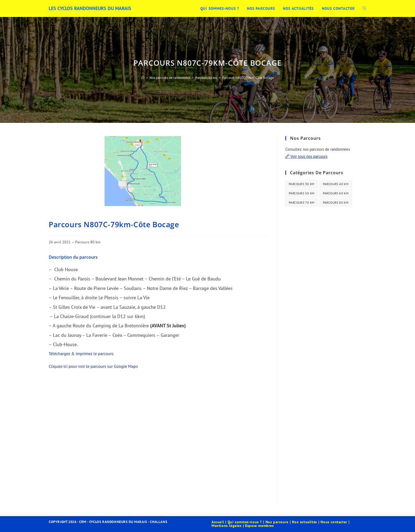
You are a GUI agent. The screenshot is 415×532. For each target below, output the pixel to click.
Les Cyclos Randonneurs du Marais (90, 8)
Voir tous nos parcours (306, 156)
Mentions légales (227, 526)
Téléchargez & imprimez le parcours (81, 354)
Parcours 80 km (88, 242)
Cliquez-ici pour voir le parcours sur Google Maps (93, 366)
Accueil (218, 522)
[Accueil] (143, 78)
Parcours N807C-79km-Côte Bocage (248, 78)
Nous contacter (334, 522)
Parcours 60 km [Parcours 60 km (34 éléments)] (336, 193)
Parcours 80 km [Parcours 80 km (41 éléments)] (336, 202)
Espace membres (259, 526)
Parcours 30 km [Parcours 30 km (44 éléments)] (302, 184)
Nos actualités (304, 522)
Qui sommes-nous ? (245, 522)
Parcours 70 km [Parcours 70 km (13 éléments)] (302, 202)
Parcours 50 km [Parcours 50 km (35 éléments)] (302, 193)
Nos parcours (277, 522)
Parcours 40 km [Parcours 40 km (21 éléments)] (336, 184)
